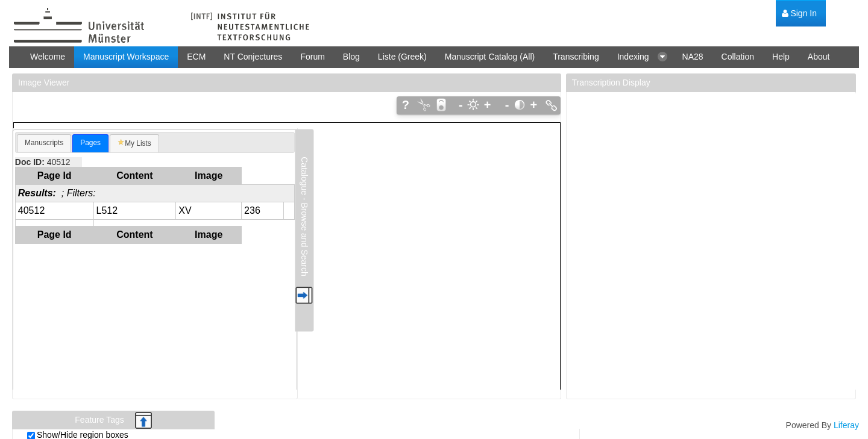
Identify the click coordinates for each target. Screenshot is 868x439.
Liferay (846, 425)
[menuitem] (799, 14)
